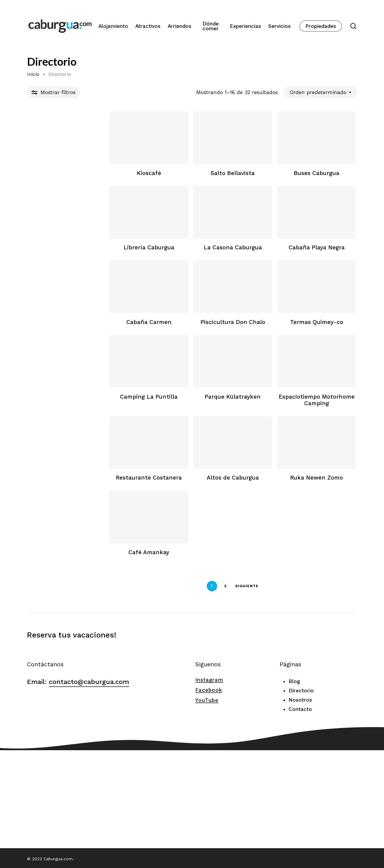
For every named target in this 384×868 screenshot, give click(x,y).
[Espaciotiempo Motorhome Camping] (303, 422)
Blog (294, 780)
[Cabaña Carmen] (79, 330)
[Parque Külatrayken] (191, 422)
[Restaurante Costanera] (79, 514)
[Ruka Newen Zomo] (303, 514)
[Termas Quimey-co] (303, 330)
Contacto (300, 807)
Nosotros (300, 798)
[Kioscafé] (79, 146)
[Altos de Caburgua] (191, 515)
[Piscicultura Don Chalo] (191, 330)
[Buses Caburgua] (303, 146)
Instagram (209, 778)
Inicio (33, 74)
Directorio (301, 789)
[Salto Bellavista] (191, 146)
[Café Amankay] (79, 606)
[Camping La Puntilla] (79, 422)
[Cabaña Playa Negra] (303, 238)
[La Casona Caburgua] (191, 238)
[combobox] (320, 92)
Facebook (209, 788)
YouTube (207, 798)
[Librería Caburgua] (79, 238)
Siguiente (205, 684)
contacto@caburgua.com (89, 780)
